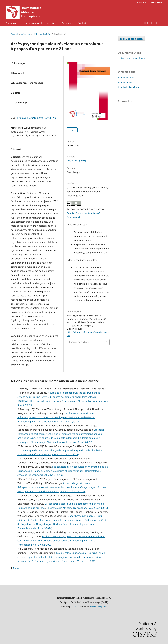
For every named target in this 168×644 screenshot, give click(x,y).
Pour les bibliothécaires (129, 87)
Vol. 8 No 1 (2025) (42, 34)
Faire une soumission (131, 39)
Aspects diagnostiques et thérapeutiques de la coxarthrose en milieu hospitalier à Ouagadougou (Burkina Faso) (62, 487)
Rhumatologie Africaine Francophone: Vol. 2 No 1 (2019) (77, 508)
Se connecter (156, 2)
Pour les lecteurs (126, 77)
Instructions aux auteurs (131, 58)
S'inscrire (141, 2)
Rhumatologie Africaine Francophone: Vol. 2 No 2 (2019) (56, 491)
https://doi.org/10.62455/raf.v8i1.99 (37, 118)
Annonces (67, 23)
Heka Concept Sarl (99, 607)
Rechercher (152, 23)
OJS (75, 607)
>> (18, 568)
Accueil (14, 34)
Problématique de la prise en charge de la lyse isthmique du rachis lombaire (60, 450)
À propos (11, 23)
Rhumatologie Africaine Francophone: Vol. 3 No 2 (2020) (48, 421)
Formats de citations (79, 342)
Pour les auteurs (126, 82)
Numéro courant (33, 23)
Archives (52, 23)
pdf (73, 130)
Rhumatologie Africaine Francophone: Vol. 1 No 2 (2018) (48, 454)
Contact (82, 23)
